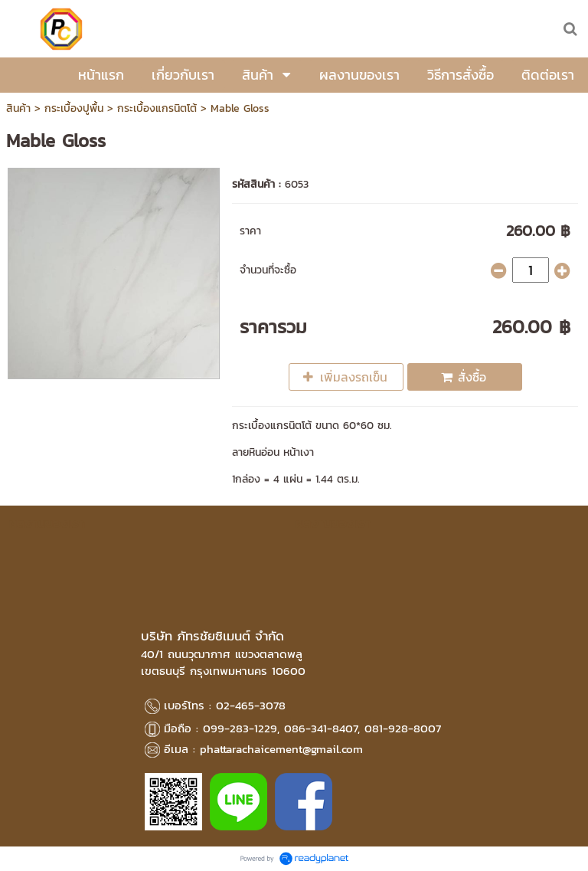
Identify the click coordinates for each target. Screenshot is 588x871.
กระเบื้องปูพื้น (74, 108)
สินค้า (18, 108)
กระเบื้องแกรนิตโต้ (157, 108)
